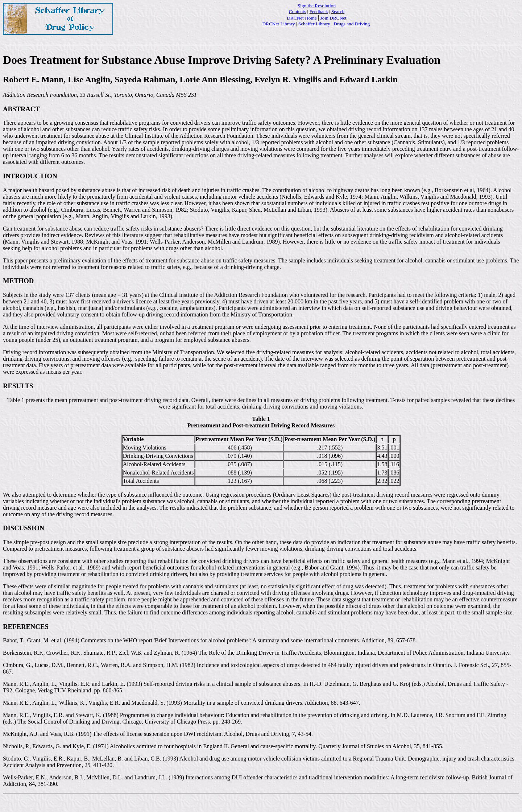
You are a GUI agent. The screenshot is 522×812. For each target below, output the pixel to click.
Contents (297, 11)
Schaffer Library (314, 24)
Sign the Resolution (317, 6)
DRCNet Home (302, 18)
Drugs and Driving (352, 24)
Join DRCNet (333, 18)
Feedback (319, 11)
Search (338, 11)
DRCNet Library (278, 24)
